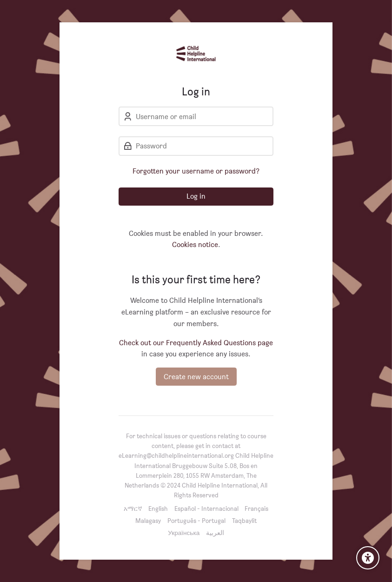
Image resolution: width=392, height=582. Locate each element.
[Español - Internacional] (206, 508)
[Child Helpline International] (196, 54)
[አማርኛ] (133, 508)
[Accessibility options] (368, 558)
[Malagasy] (148, 520)
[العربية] (215, 532)
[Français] (256, 508)
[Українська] (184, 532)
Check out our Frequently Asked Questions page (196, 343)
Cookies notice (195, 244)
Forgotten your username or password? (196, 171)
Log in (196, 196)
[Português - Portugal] (196, 520)
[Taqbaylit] (244, 520)
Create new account (196, 377)
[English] (158, 508)
